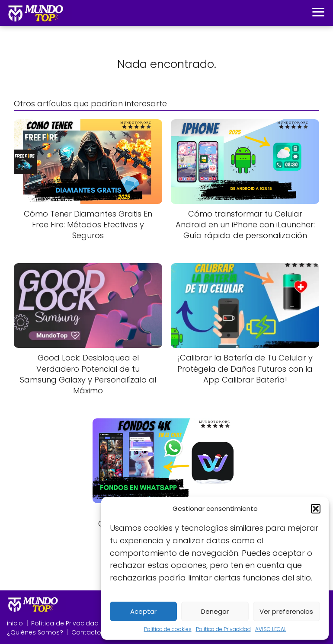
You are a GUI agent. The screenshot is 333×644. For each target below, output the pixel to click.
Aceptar (143, 611)
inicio (15, 623)
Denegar (215, 611)
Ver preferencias (286, 611)
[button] (316, 509)
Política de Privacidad (223, 629)
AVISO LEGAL (271, 629)
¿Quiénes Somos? (35, 632)
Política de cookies (168, 629)
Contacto (86, 632)
